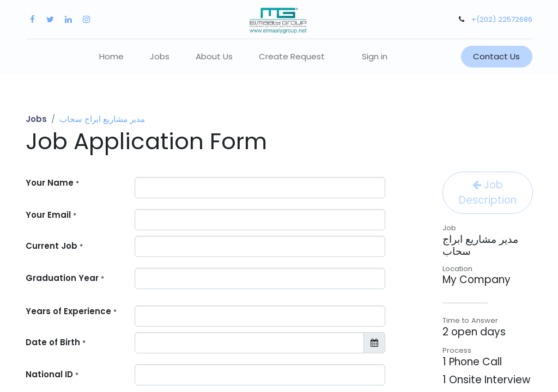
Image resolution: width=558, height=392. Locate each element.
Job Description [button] (488, 192)
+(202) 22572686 (502, 19)
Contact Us (496, 56)
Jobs (36, 119)
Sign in (375, 56)
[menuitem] (111, 57)
